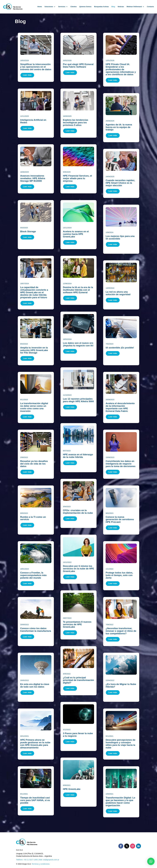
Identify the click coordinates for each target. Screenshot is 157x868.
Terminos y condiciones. (41, 864)
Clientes (74, 7)
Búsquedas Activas (101, 7)
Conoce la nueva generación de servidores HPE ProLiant (120, 520)
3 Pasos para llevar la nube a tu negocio (78, 735)
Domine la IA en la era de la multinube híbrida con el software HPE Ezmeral (78, 290)
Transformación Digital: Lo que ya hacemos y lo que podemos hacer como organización (120, 802)
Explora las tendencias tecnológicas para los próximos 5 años (76, 123)
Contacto (150, 7)
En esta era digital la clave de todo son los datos (35, 685)
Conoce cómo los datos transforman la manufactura (36, 630)
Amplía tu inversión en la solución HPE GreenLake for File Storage (34, 350)
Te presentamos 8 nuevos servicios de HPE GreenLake (77, 624)
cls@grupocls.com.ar (51, 860)
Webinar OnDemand (134, 7)
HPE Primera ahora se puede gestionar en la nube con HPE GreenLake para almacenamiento (35, 744)
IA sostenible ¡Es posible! (120, 348)
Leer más (27, 75)
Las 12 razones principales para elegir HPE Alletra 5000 (78, 400)
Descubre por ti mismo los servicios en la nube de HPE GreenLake (78, 569)
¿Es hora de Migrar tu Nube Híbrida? (121, 685)
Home (40, 7)
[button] (151, 861)
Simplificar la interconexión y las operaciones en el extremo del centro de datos (36, 67)
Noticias (121, 7)
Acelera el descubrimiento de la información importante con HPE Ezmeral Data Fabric (120, 407)
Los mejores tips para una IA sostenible (120, 237)
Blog (113, 7)
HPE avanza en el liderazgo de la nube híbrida (78, 456)
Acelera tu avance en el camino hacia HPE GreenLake (76, 234)
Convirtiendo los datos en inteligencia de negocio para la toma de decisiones (121, 464)
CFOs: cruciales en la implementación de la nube (78, 512)
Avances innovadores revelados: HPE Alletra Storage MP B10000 (33, 178)
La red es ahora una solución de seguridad (118, 293)
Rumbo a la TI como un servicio (33, 518)
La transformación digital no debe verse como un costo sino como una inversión (34, 407)
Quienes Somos (85, 7)
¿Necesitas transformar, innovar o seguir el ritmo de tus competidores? (121, 631)
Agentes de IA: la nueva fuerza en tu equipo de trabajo (119, 127)
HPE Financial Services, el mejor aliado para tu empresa (77, 178)
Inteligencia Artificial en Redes (33, 121)
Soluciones (49, 7)
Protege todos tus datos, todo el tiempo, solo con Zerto (119, 575)
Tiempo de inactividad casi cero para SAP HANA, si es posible (35, 800)
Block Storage (28, 231)
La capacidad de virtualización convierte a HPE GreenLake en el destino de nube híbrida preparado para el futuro (34, 292)
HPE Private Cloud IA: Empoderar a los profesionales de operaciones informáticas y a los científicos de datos (121, 69)
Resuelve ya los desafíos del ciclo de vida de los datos (34, 464)
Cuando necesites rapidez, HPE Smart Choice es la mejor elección (120, 183)
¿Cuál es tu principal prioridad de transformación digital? (78, 680)
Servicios (62, 7)
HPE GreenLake (72, 789)
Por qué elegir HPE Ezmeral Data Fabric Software (78, 66)
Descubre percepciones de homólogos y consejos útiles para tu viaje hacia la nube (120, 744)
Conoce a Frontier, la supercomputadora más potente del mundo (33, 575)
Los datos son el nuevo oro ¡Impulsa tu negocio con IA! (78, 344)
